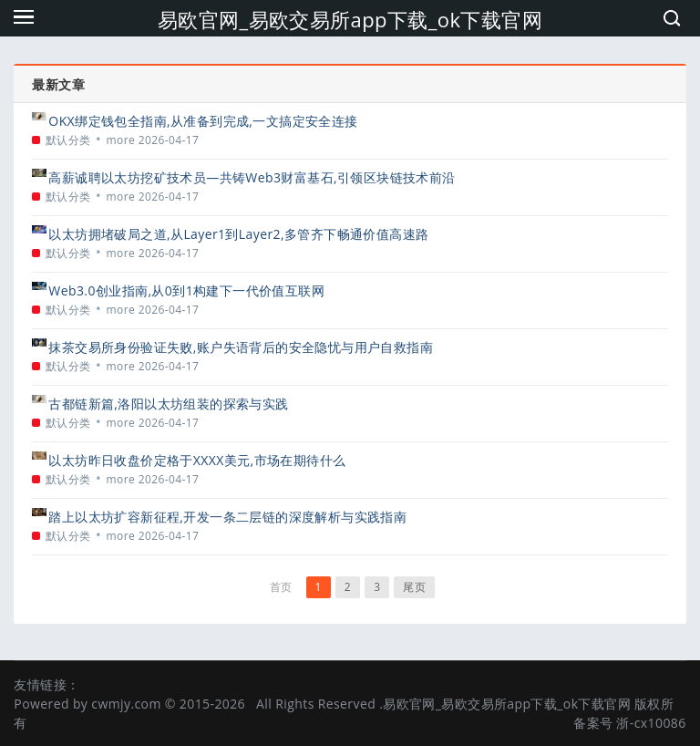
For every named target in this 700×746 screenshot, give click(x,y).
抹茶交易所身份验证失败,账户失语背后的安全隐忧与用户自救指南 (241, 347)
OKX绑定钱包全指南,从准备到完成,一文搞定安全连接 (203, 121)
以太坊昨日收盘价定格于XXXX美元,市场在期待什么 (197, 460)
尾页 (414, 587)
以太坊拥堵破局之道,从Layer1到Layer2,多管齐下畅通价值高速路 (238, 234)
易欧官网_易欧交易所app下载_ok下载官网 (350, 19)
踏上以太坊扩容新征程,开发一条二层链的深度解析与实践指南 (227, 517)
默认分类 (68, 140)
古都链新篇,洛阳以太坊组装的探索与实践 (168, 404)
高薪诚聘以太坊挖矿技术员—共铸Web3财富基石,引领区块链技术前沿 (252, 177)
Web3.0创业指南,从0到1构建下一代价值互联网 (186, 290)
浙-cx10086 (651, 723)
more (121, 140)
